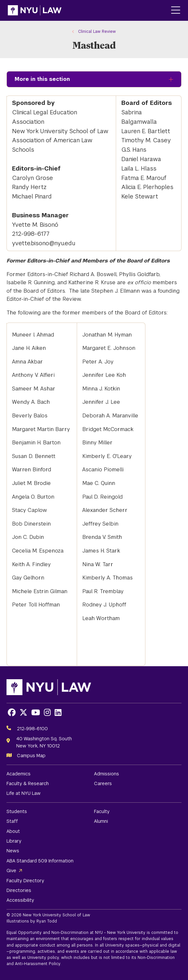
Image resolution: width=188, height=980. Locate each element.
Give (11, 871)
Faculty (102, 811)
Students (17, 811)
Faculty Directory (25, 881)
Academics (19, 774)
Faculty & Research (28, 783)
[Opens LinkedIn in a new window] (58, 713)
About (13, 831)
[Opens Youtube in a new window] (36, 713)
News (13, 851)
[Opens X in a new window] (23, 713)
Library (14, 841)
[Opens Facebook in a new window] (12, 713)
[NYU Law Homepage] (35, 10)
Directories (19, 890)
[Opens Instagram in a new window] (47, 713)
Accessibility (20, 900)
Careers (103, 783)
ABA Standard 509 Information (40, 861)
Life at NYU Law (24, 793)
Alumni (101, 821)
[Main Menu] (176, 11)
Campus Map (31, 756)
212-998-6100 (32, 729)
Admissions (107, 774)
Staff (12, 821)
